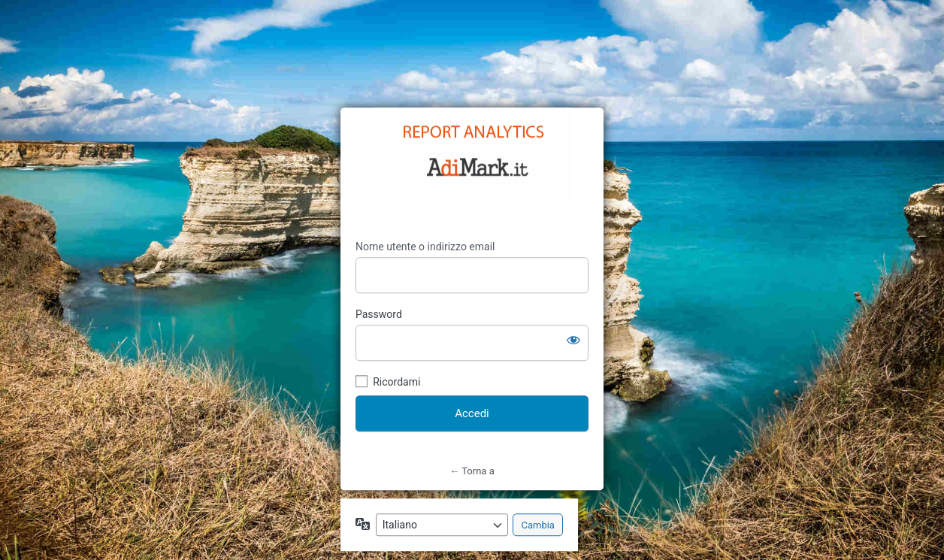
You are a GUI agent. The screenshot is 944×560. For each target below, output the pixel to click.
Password (379, 314)
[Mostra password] (573, 340)
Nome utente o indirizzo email (425, 247)
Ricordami (396, 382)
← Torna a (472, 471)
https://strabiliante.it (472, 156)
